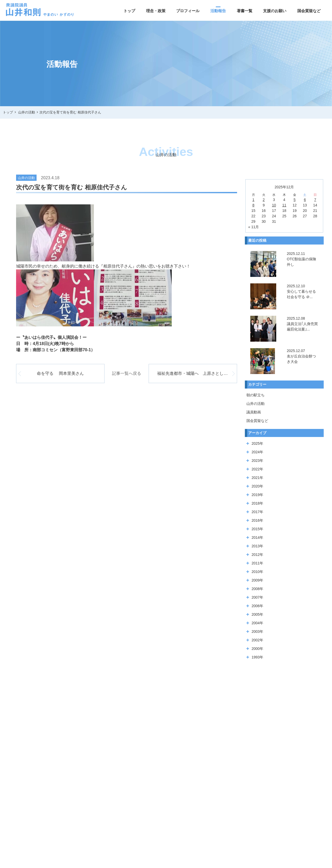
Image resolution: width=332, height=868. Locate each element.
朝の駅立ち (255, 395)
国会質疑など (309, 11)
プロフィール (188, 11)
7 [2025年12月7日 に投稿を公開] (315, 200)
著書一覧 (245, 11)
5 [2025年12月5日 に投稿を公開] (295, 200)
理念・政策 (156, 11)
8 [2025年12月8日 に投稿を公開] (253, 205)
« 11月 (254, 227)
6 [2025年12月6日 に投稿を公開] (305, 200)
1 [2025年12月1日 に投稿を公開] (253, 200)
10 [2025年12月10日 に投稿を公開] (274, 205)
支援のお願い (275, 11)
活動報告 (218, 11)
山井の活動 (255, 404)
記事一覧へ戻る (127, 373)
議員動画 (254, 412)
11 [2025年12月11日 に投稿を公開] (284, 205)
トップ (129, 11)
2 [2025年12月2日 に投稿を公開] (264, 200)
